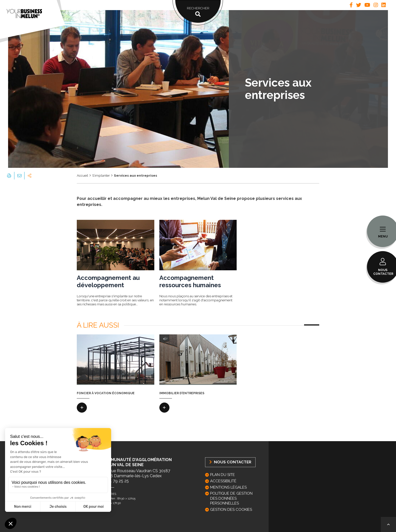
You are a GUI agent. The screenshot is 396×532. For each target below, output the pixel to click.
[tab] (351, 5)
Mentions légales (228, 487)
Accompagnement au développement (108, 281)
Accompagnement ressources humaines (190, 281)
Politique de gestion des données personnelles (231, 498)
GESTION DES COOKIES (231, 510)
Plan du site (222, 475)
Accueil (82, 175)
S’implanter (101, 175)
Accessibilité (223, 481)
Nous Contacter (230, 462)
